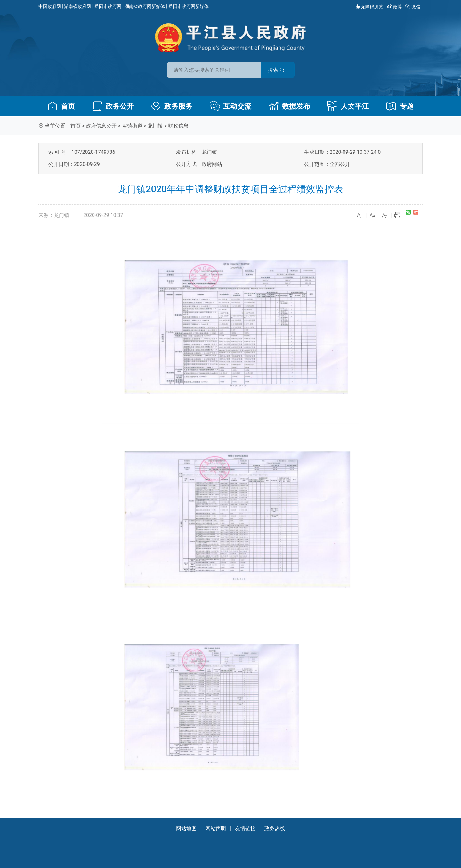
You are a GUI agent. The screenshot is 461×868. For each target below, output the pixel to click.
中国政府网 (50, 6)
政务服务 (172, 106)
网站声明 (216, 828)
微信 (413, 7)
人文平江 (348, 106)
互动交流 (230, 106)
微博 (395, 7)
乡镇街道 (132, 126)
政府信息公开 (101, 126)
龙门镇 (155, 126)
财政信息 (178, 126)
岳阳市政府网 (108, 6)
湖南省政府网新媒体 (145, 6)
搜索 (276, 70)
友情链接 (245, 828)
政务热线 (275, 828)
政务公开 (113, 106)
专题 (400, 106)
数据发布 (289, 106)
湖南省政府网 (77, 6)
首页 (61, 106)
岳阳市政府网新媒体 (189, 6)
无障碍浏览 (369, 7)
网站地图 (186, 828)
